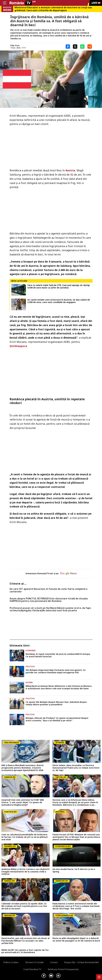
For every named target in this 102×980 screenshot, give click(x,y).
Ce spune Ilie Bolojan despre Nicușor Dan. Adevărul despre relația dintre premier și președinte (56, 703)
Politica (30, 666)
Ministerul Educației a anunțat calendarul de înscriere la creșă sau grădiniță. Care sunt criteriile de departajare (53, 9)
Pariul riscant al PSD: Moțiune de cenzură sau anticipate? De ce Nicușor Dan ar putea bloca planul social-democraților (76, 837)
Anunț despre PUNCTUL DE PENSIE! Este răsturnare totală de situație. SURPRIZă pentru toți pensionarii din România (49, 600)
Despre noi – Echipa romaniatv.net (81, 962)
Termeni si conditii (34, 962)
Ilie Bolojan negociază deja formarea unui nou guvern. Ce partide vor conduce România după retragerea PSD (56, 671)
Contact (54, 962)
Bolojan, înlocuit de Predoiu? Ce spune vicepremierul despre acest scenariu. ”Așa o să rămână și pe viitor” (57, 719)
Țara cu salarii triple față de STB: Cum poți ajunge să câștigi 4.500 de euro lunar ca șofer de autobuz (58, 287)
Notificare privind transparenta (63, 969)
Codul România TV (32, 969)
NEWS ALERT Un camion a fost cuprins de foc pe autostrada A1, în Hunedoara (25, 951)
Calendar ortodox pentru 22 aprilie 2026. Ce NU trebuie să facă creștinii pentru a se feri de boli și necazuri (24, 906)
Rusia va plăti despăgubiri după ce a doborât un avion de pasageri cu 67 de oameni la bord (76, 940)
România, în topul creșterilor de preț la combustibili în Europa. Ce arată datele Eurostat (58, 655)
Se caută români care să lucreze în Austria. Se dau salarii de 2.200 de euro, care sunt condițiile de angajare (59, 301)
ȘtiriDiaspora (18, 346)
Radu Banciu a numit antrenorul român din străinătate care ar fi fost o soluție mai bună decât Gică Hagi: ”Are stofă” (76, 906)
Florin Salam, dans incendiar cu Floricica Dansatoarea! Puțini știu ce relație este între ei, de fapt (76, 768)
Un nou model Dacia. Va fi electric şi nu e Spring (74, 870)
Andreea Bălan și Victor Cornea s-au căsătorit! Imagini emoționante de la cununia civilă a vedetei (25, 872)
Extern (29, 682)
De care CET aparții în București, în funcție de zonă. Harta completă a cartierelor (48, 590)
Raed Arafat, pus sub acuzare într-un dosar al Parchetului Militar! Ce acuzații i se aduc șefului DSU (25, 941)
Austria (70, 170)
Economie (31, 650)
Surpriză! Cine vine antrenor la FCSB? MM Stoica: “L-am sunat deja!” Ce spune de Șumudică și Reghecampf (23, 802)
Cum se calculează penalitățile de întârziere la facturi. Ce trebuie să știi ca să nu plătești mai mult (25, 837)
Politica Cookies (11, 962)
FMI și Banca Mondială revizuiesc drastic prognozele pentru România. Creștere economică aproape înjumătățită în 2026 (23, 768)
